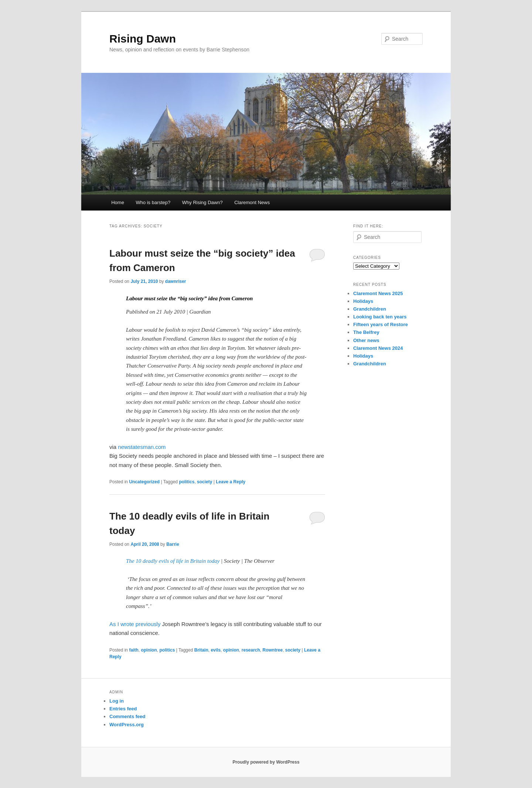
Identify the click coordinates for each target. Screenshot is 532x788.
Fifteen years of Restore (381, 324)
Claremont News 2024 (378, 348)
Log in (117, 701)
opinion (149, 650)
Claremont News (252, 202)
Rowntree (273, 650)
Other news (366, 340)
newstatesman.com (142, 447)
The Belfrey (366, 332)
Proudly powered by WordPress (266, 762)
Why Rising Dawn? (202, 202)
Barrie (173, 544)
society (204, 482)
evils (216, 650)
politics (187, 482)
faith (134, 650)
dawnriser (176, 281)
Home (118, 202)
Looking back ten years (380, 317)
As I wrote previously (135, 624)
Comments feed (127, 716)
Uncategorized (144, 482)
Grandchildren (370, 309)
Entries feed (123, 709)
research (251, 650)
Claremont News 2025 (378, 293)
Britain (201, 650)
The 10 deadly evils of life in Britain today (173, 561)
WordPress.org (127, 725)
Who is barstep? (153, 202)
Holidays (363, 301)
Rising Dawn (143, 39)
